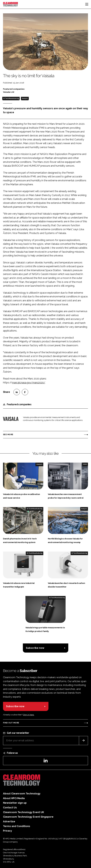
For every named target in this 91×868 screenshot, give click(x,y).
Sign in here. (29, 715)
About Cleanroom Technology (22, 794)
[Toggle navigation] (87, 4)
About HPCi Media (14, 798)
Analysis (25, 98)
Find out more (11, 723)
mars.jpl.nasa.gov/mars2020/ (29, 383)
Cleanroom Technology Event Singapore (28, 817)
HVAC (85, 464)
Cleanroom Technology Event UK (24, 812)
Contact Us (10, 808)
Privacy (7, 831)
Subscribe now (35, 648)
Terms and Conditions (17, 826)
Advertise (9, 821)
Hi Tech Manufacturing (11, 98)
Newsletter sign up (15, 803)
